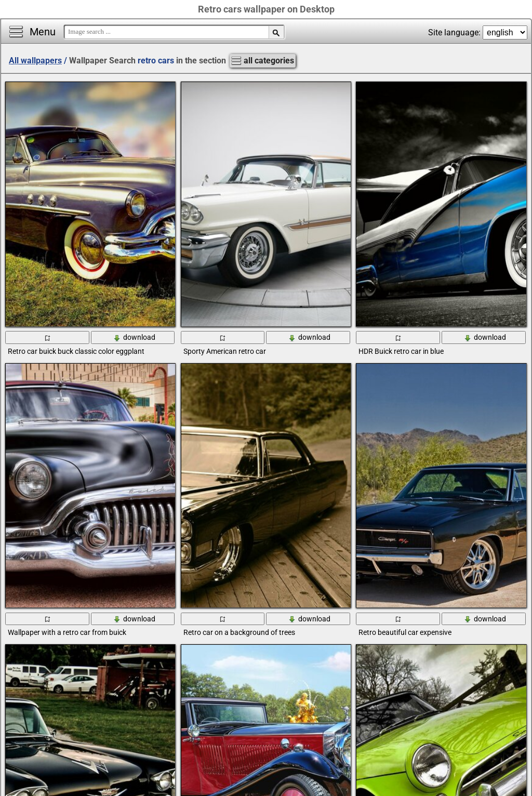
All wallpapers (35, 61)
